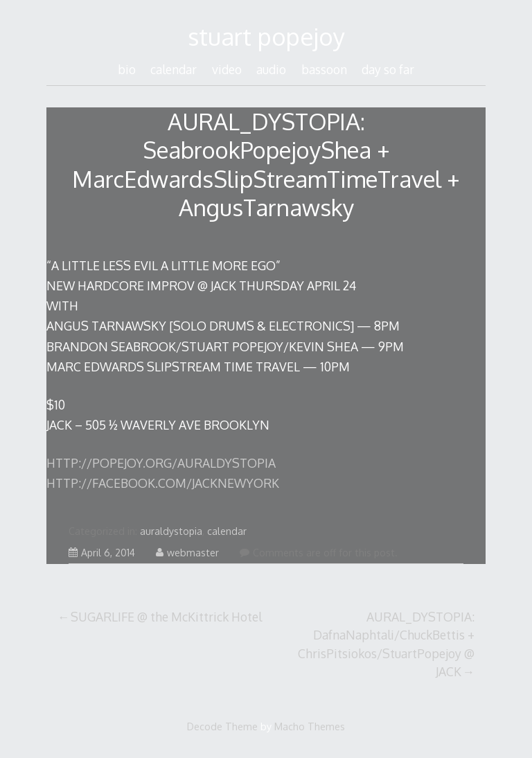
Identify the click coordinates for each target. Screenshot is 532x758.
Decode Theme (222, 726)
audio (271, 69)
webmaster (187, 553)
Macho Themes (310, 726)
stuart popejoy (266, 36)
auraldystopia (171, 531)
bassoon (324, 69)
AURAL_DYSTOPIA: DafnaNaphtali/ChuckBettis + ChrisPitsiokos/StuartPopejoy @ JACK (386, 644)
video (227, 69)
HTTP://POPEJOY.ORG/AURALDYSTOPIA (161, 463)
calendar (174, 69)
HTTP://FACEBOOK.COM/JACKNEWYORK (163, 483)
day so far (388, 69)
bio (127, 69)
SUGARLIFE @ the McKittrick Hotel (166, 617)
